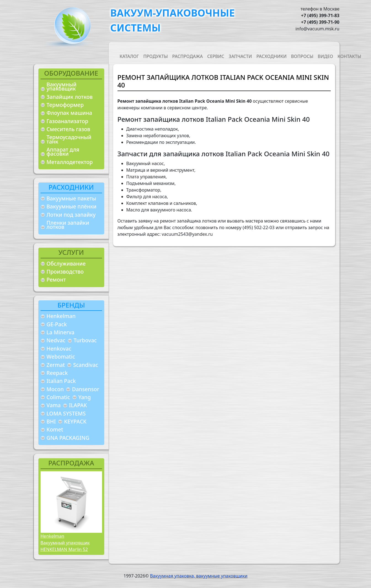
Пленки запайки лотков (68, 225)
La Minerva (61, 332)
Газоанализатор (67, 121)
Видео (325, 56)
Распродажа (187, 56)
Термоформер (65, 105)
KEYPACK (75, 421)
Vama (54, 405)
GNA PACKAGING (68, 438)
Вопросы (302, 56)
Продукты (155, 56)
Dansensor (86, 389)
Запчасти (240, 56)
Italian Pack (61, 381)
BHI (51, 421)
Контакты (349, 56)
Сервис (216, 56)
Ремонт (56, 280)
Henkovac (59, 349)
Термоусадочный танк (69, 139)
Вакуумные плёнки (72, 206)
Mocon (55, 389)
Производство (65, 272)
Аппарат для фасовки (63, 152)
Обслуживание (66, 263)
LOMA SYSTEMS (66, 413)
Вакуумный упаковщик (62, 87)
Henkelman (61, 316)
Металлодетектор (70, 162)
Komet (55, 429)
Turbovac (85, 340)
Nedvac (56, 340)
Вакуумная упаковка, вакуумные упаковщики (199, 576)
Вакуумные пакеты (71, 198)
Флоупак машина (70, 113)
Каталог (129, 56)
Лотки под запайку (71, 215)
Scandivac (86, 365)
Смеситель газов (69, 129)
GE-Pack (57, 324)
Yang (85, 397)
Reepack (57, 373)
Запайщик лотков (70, 97)
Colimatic (58, 397)
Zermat (56, 365)
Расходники (271, 56)
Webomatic (61, 357)
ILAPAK (78, 405)
